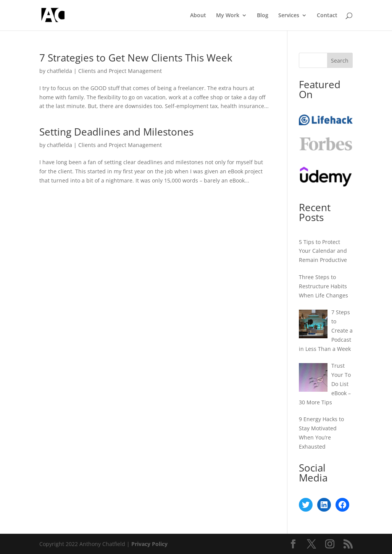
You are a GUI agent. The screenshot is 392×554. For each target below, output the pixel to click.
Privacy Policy (149, 544)
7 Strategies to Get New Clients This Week (136, 58)
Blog (263, 16)
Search (340, 61)
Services (289, 16)
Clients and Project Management (120, 71)
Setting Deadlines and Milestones (116, 132)
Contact (327, 16)
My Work (228, 16)
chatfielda (60, 71)
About (198, 16)
